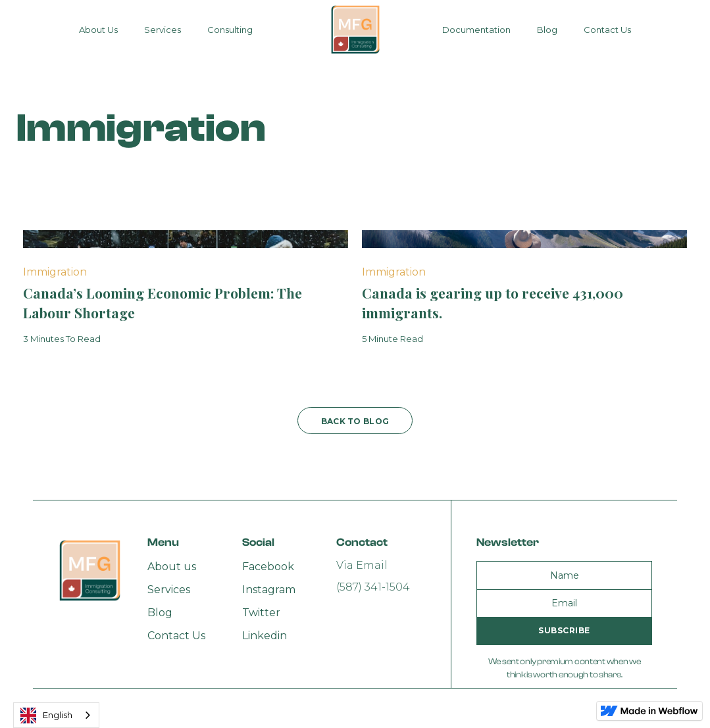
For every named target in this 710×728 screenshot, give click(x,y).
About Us (98, 30)
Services (163, 30)
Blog (547, 30)
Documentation (476, 30)
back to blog (355, 421)
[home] (355, 30)
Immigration (55, 272)
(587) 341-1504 (373, 587)
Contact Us (607, 30)
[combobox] (56, 715)
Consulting (230, 30)
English (46, 716)
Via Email (362, 565)
